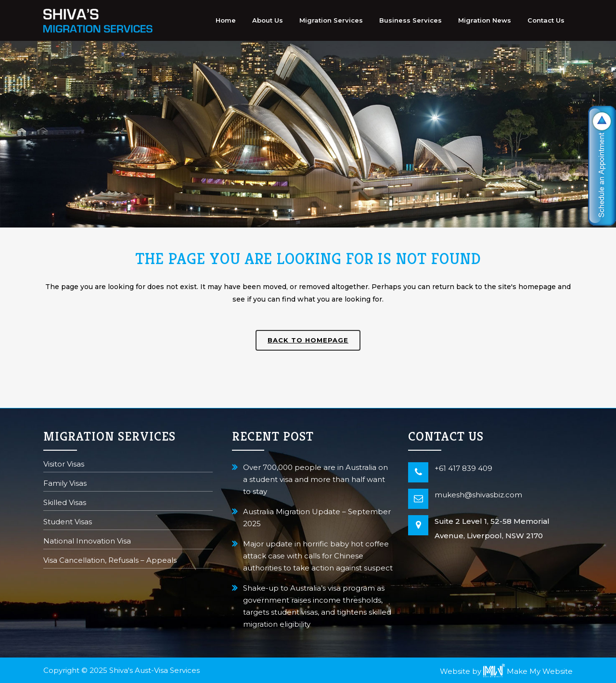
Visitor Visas (64, 465)
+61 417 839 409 (463, 468)
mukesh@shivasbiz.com (478, 495)
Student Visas (68, 523)
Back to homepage (308, 340)
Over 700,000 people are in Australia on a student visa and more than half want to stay (315, 479)
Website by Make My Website (506, 671)
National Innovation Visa (87, 542)
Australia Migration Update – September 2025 (317, 518)
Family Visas (65, 484)
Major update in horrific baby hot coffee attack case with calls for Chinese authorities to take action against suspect (318, 556)
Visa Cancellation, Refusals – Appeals (110, 561)
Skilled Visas (65, 503)
